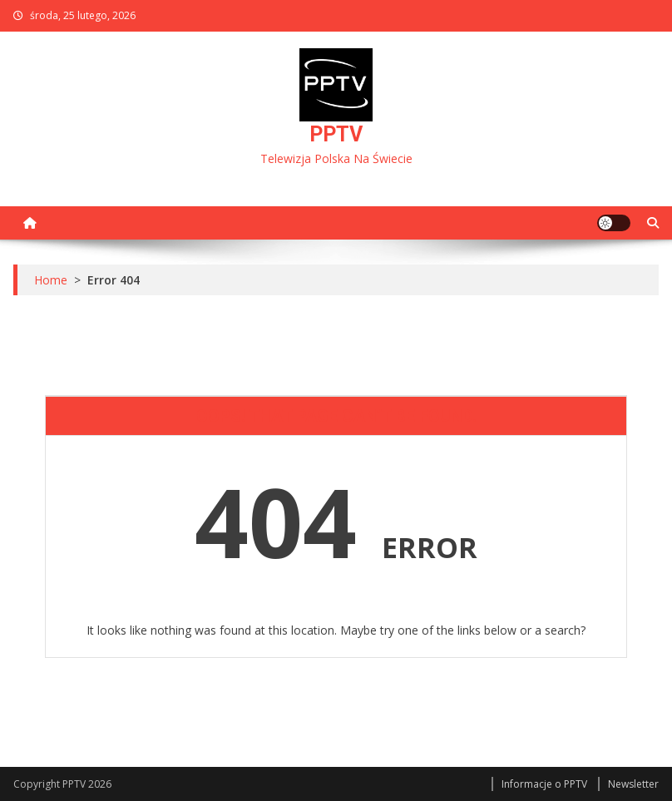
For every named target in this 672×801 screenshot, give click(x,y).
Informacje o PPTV (544, 784)
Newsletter (633, 784)
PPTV (336, 134)
